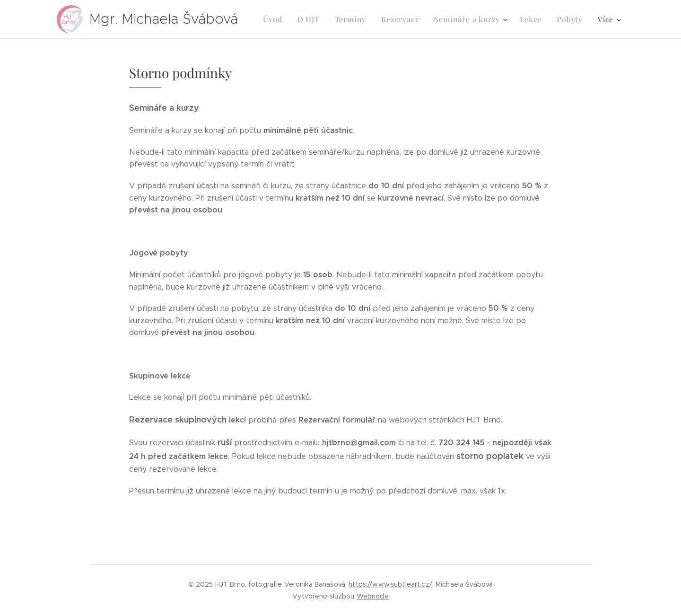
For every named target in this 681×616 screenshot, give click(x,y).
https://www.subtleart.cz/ (390, 584)
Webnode (373, 596)
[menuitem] (283, 19)
